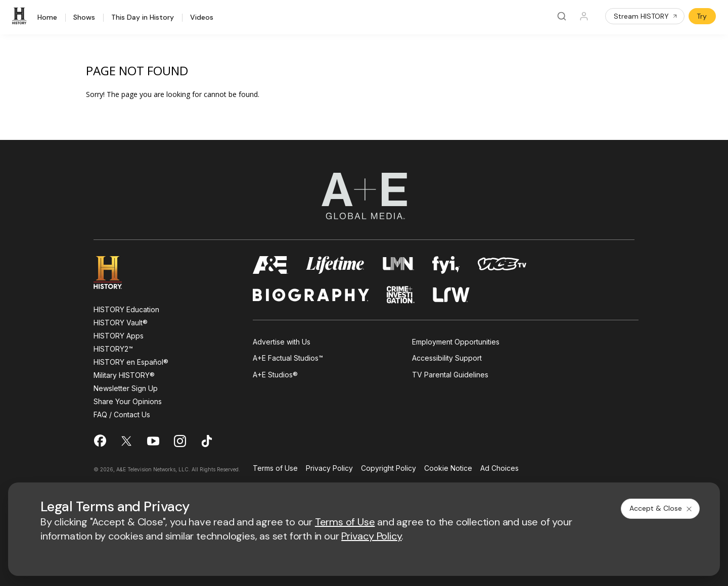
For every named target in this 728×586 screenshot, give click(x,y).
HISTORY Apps (119, 336)
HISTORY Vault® (121, 323)
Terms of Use (275, 469)
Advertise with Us (282, 342)
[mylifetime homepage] (335, 265)
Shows (84, 18)
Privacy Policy (329, 469)
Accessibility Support (447, 358)
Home (47, 18)
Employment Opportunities (456, 342)
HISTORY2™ (113, 349)
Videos (202, 18)
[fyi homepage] (446, 265)
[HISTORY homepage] (115, 273)
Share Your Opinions (128, 401)
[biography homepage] (311, 295)
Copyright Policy (389, 469)
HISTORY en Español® (131, 362)
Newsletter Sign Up (126, 388)
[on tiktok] (207, 441)
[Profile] (584, 16)
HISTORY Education (126, 309)
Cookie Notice (448, 469)
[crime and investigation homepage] (401, 295)
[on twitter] (126, 441)
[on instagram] (180, 441)
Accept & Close (661, 508)
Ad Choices (499, 469)
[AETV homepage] (270, 265)
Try (702, 16)
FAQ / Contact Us (122, 414)
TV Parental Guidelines (450, 375)
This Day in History (143, 18)
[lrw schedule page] (451, 295)
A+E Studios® (275, 375)
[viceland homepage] (502, 265)
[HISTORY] (21, 16)
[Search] (562, 16)
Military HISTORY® (124, 375)
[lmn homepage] (399, 265)
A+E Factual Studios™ (288, 358)
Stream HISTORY (646, 16)
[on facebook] (100, 441)
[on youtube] (153, 441)
